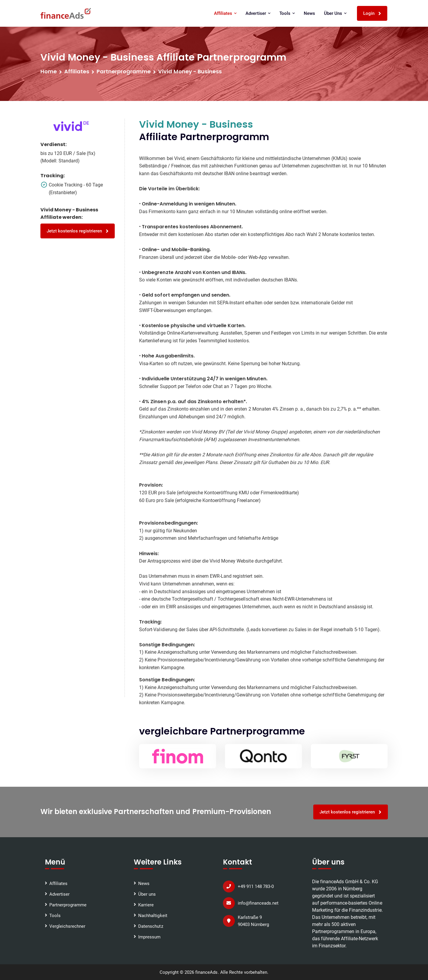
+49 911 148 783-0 (256, 886)
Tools (287, 13)
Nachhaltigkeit (153, 915)
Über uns (336, 13)
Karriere (146, 905)
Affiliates (226, 13)
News (310, 13)
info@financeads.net (258, 903)
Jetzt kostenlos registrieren (78, 231)
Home (49, 71)
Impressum (149, 937)
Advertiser (258, 13)
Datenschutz (151, 926)
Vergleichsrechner (67, 926)
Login (373, 14)
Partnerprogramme (68, 905)
